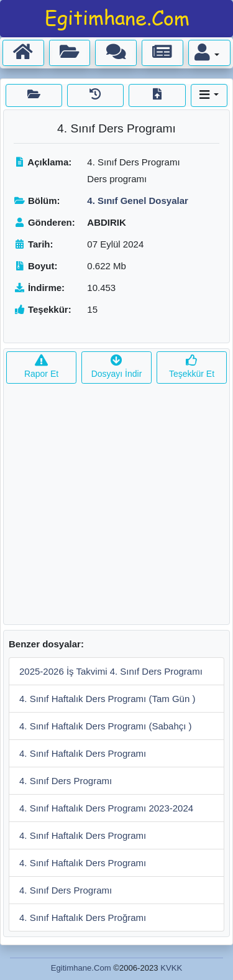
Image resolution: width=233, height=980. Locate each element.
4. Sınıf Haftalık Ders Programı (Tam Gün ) (107, 699)
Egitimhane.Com (81, 968)
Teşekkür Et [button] (192, 367)
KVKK (171, 968)
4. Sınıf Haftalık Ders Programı (83, 753)
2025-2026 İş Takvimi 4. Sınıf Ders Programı (111, 671)
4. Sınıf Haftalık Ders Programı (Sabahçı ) (106, 726)
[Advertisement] (116, 508)
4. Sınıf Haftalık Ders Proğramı (83, 918)
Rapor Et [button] (41, 367)
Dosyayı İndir (117, 367)
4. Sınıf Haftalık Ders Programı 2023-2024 (106, 808)
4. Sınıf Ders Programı (66, 781)
